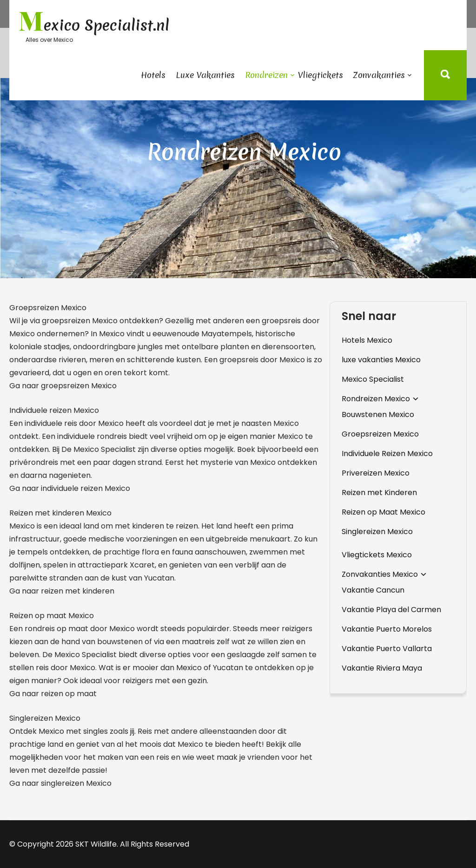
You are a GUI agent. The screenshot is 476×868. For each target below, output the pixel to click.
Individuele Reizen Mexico (387, 454)
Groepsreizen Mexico (380, 434)
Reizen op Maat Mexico (383, 512)
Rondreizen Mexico (376, 399)
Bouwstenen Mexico (378, 414)
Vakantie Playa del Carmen (391, 610)
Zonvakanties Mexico (380, 574)
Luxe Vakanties (205, 75)
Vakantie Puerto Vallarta (387, 649)
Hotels (153, 75)
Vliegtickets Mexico (377, 555)
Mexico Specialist (373, 379)
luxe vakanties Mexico (381, 360)
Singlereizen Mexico (377, 532)
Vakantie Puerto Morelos (387, 629)
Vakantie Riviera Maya (382, 668)
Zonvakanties (379, 75)
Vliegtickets (321, 75)
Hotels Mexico (367, 340)
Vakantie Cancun (373, 590)
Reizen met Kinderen (379, 493)
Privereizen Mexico (376, 473)
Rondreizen (266, 75)
